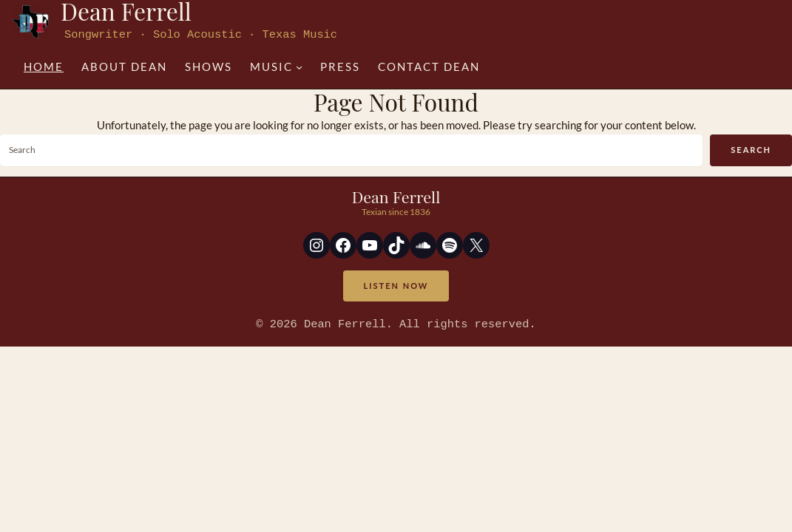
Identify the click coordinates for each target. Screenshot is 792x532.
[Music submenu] (276, 66)
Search (751, 149)
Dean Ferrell (396, 196)
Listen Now (396, 285)
